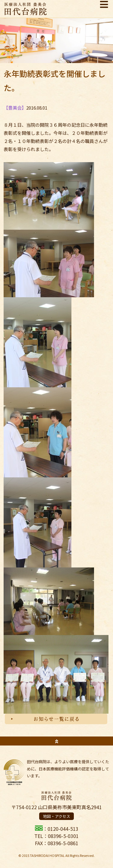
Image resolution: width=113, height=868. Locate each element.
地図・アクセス (57, 816)
